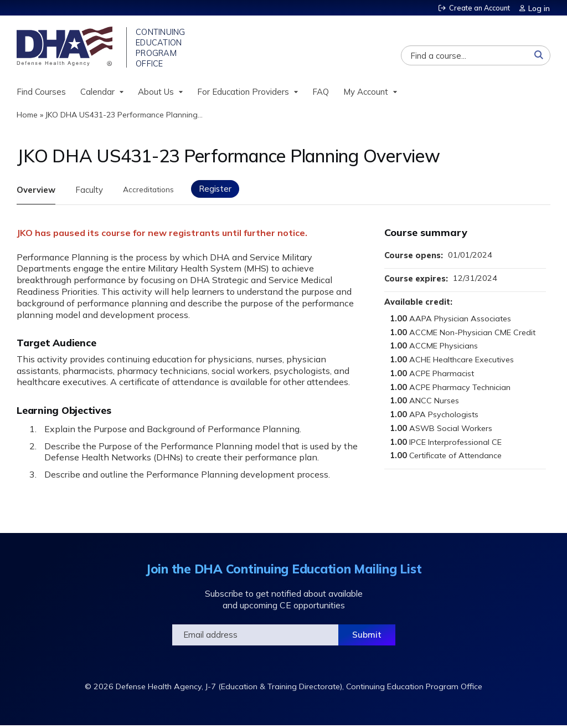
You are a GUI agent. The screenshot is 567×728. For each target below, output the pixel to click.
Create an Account (478, 8)
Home (27, 117)
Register (229, 190)
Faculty (92, 191)
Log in (540, 8)
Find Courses (41, 93)
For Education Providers (243, 93)
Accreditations (156, 191)
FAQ (321, 93)
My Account (366, 93)
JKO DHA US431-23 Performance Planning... (124, 117)
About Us (156, 93)
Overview (36, 191)
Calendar (97, 93)
